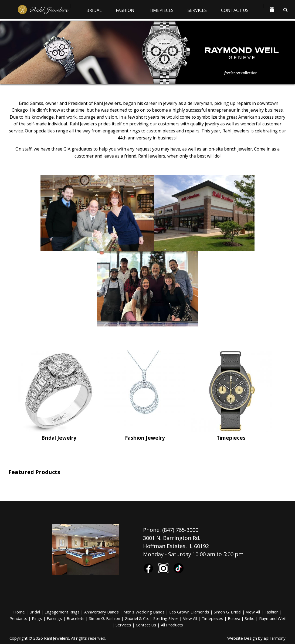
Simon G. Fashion (105, 618)
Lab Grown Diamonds (189, 612)
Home (19, 612)
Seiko (250, 618)
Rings (37, 618)
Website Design (242, 638)
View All (253, 612)
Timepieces (161, 10)
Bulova (234, 618)
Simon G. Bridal (228, 612)
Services (197, 10)
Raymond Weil (272, 618)
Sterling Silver (166, 618)
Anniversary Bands (101, 612)
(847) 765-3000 (180, 530)
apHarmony (275, 638)
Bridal (94, 10)
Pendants (18, 618)
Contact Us (235, 10)
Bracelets (76, 618)
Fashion (125, 10)
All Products (172, 625)
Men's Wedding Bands (144, 612)
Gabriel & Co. (137, 618)
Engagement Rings (62, 612)
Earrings (54, 618)
